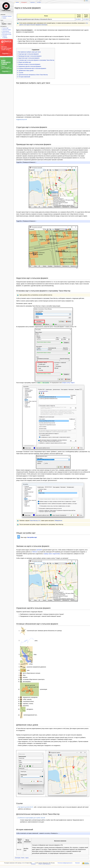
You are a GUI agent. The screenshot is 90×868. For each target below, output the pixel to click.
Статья (17, 2)
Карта (27, 858)
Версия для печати (7, 33)
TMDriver (35, 552)
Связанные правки (6, 30)
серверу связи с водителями (52, 554)
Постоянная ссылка (7, 34)
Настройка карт (32, 537)
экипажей (39, 550)
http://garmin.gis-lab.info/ (25, 807)
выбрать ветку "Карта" (68, 383)
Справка (4, 18)
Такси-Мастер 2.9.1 (35, 520)
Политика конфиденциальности (65, 863)
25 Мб (77, 19)
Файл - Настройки (43, 383)
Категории (18, 858)
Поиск (2, 20)
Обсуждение (24, 2)
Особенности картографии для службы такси (31, 818)
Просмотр (33, 2)
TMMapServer (58, 520)
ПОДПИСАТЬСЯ (21, 120)
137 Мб (85, 19)
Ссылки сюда (5, 28)
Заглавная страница (7, 16)
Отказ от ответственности (44, 864)
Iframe (23, 858)
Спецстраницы (6, 31)
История (39, 2)
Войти (87, 1)
